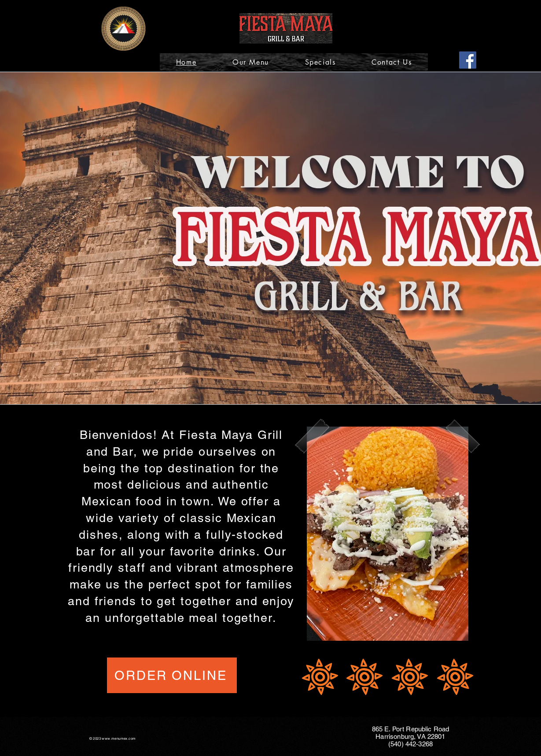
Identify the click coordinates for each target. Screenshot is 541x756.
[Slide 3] (283, 393)
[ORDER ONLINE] (172, 675)
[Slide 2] (272, 393)
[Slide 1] (259, 393)
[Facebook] (468, 60)
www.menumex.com (119, 738)
